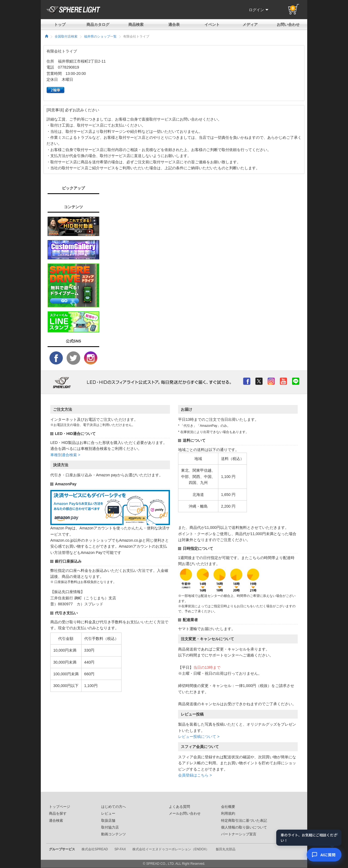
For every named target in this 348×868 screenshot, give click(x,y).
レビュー (108, 814)
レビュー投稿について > (199, 737)
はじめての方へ (114, 807)
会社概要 (228, 807)
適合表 (174, 24)
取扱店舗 (108, 821)
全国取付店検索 (66, 36)
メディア (250, 24)
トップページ (60, 807)
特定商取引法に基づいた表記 (244, 821)
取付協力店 (110, 827)
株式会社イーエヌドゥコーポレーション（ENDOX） (171, 849)
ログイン (259, 10)
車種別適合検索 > (65, 455)
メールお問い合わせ (185, 814)
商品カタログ (98, 24)
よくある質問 (179, 807)
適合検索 (56, 821)
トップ (60, 24)
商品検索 (136, 24)
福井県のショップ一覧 (100, 36)
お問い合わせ (288, 24)
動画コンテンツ (114, 834)
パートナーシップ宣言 (239, 834)
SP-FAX (120, 849)
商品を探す (58, 814)
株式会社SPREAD (95, 849)
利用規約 (228, 814)
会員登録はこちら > (195, 775)
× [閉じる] (337, 834)
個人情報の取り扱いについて (244, 827)
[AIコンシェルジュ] (324, 855)
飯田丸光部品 (226, 849)
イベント (212, 24)
